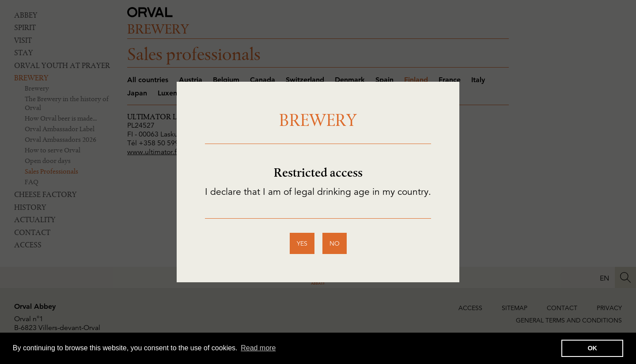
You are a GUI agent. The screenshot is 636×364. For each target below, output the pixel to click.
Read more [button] (258, 348)
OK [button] (592, 348)
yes (302, 243)
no (335, 243)
